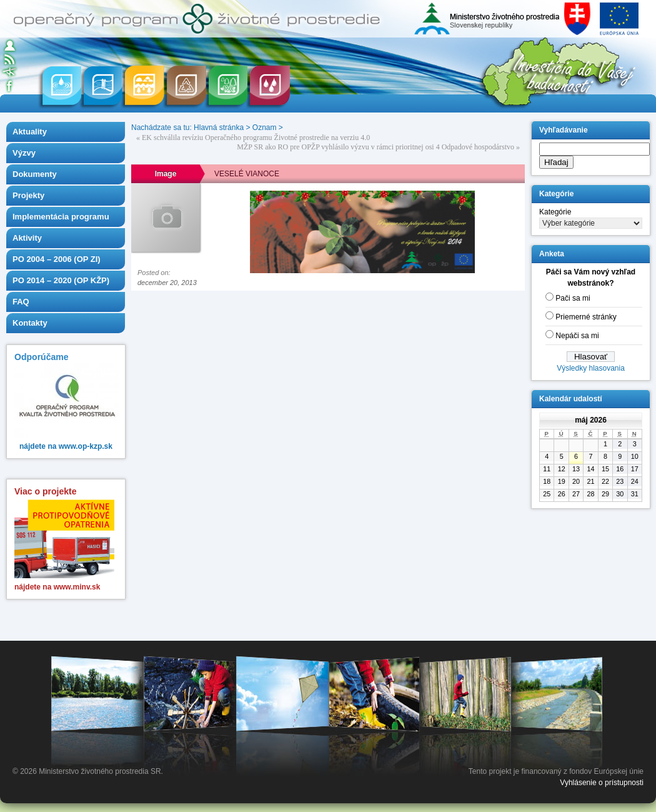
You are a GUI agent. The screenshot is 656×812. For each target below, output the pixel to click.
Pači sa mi (573, 298)
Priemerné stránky (586, 317)
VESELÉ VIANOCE (247, 174)
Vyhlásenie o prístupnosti (602, 783)
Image (166, 174)
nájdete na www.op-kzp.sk (66, 446)
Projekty (28, 195)
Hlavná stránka (219, 128)
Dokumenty (35, 174)
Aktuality (30, 132)
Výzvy (24, 153)
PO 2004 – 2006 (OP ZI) (57, 259)
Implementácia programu (61, 217)
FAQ (21, 302)
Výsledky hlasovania (591, 368)
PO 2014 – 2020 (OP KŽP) (61, 280)
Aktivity (27, 238)
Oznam (265, 128)
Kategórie (555, 212)
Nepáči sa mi (577, 336)
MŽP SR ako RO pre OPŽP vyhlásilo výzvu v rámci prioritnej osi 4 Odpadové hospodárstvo (375, 147)
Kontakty (30, 323)
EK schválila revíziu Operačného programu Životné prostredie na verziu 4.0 (256, 138)
